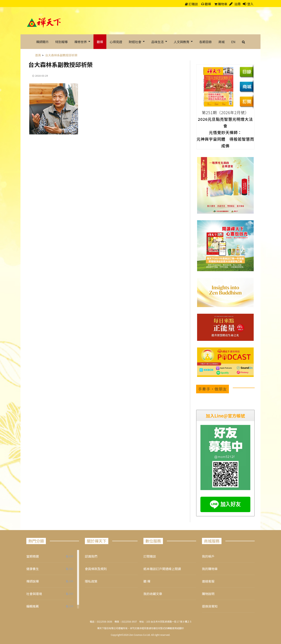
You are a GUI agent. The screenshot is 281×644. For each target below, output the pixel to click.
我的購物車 (210, 569)
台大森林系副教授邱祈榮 (60, 64)
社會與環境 (34, 594)
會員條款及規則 (96, 569)
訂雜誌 (192, 4)
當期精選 (33, 556)
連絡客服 (208, 581)
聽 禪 (147, 581)
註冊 (237, 4)
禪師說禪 (33, 581)
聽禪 (206, 4)
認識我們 (91, 556)
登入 (250, 4)
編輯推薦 (33, 606)
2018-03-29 (42, 76)
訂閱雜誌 (150, 556)
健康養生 (33, 569)
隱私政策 (91, 581)
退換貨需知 (210, 606)
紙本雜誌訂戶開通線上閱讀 (162, 569)
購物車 (221, 4)
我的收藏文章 (153, 594)
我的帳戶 (208, 556)
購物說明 (208, 594)
